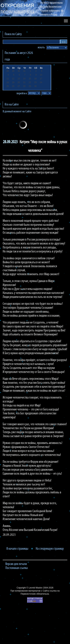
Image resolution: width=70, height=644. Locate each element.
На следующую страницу (50, 549)
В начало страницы (17, 549)
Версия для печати (16, 564)
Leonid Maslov (35, 588)
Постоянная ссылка (17, 568)
